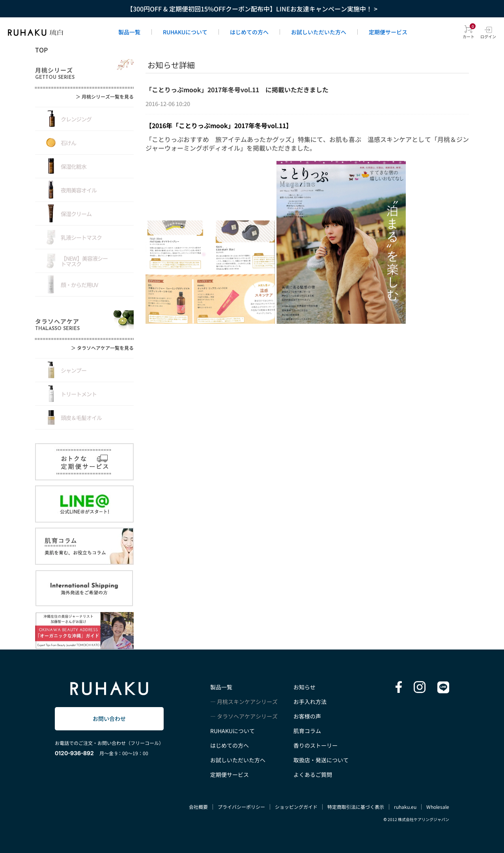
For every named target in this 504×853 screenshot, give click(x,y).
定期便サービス (388, 32)
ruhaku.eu (405, 807)
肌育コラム (307, 731)
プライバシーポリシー (241, 807)
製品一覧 (129, 32)
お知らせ (304, 687)
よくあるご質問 (313, 775)
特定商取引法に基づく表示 (356, 807)
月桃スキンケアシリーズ (247, 702)
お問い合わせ (109, 719)
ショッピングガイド (296, 807)
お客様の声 (307, 716)
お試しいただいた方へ (319, 32)
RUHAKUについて (185, 32)
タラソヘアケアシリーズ (247, 716)
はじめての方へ (249, 32)
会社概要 (198, 807)
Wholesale (438, 807)
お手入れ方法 (310, 702)
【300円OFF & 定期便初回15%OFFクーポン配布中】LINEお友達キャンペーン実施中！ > (252, 9)
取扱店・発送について (321, 760)
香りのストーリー (315, 745)
